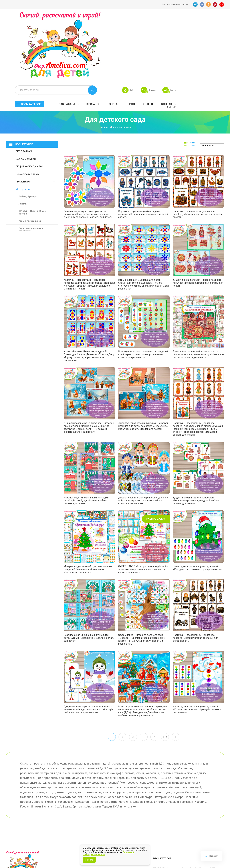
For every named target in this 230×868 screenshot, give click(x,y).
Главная (104, 59)
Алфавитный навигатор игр (190, 827)
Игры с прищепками (30, 153)
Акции (218, 38)
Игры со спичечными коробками (31, 162)
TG (195, 4)
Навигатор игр (134, 800)
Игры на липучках (164, 816)
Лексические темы (27, 106)
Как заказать (116, 35)
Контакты (216, 35)
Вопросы (177, 35)
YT (222, 4)
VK (202, 4)
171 (155, 670)
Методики (159, 825)
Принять (89, 860)
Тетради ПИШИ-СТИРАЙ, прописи (32, 145)
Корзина (219, 21)
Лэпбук (23, 136)
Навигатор (139, 35)
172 (165, 670)
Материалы (23, 121)
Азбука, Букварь (28, 129)
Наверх (212, 856)
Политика (103, 826)
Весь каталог (78, 35)
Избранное (194, 21)
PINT (215, 4)
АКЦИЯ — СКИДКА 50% (30, 99)
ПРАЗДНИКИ (23, 114)
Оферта (159, 35)
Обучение (213, 816)
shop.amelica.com (53, 859)
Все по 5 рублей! (26, 91)
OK (208, 4)
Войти (171, 21)
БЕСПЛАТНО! (24, 84)
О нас (129, 819)
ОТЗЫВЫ (196, 35)
